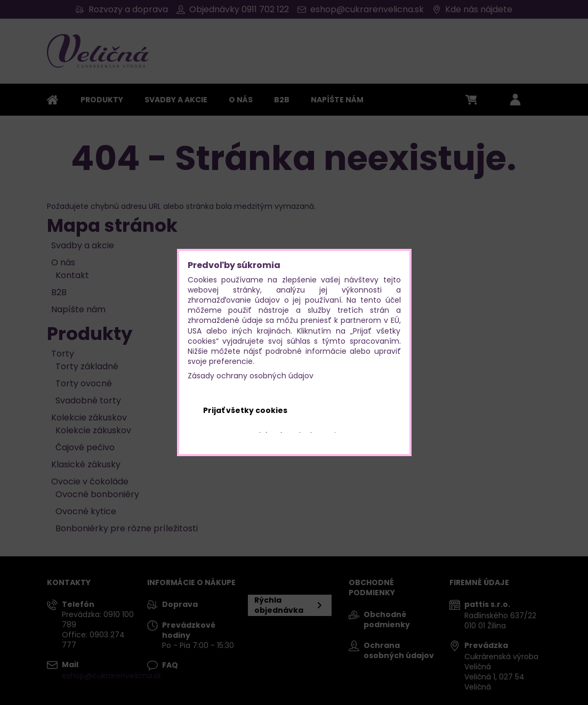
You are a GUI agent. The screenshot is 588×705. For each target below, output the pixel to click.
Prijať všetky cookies (245, 410)
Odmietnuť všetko (347, 410)
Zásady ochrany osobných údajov (251, 376)
